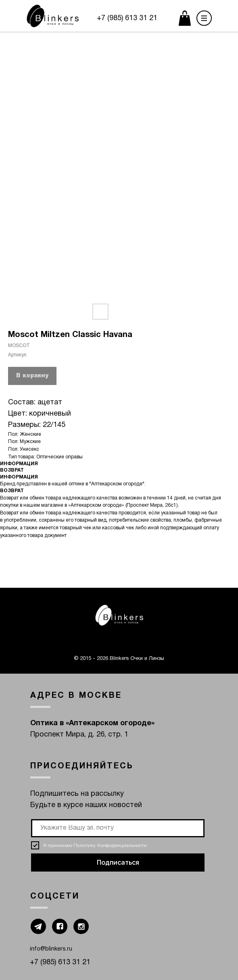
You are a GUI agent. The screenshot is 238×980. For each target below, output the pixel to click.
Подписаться (118, 862)
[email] (118, 828)
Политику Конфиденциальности (110, 845)
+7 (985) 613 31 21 (127, 18)
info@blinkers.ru (51, 949)
